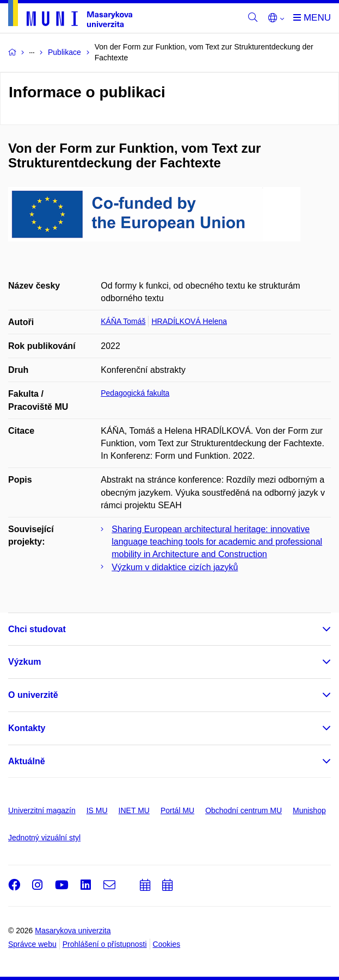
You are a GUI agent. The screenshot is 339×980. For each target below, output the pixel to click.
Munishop (309, 810)
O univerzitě (33, 695)
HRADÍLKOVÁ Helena (189, 321)
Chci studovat (37, 629)
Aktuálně (27, 761)
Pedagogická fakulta (135, 393)
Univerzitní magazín (42, 810)
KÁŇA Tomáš (123, 321)
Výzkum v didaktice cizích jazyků (175, 567)
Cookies (167, 944)
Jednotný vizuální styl (44, 838)
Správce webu (32, 944)
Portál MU (177, 810)
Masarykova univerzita (73, 931)
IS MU (97, 810)
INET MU (134, 810)
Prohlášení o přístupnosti (105, 944)
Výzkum (24, 662)
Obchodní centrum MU (244, 810)
